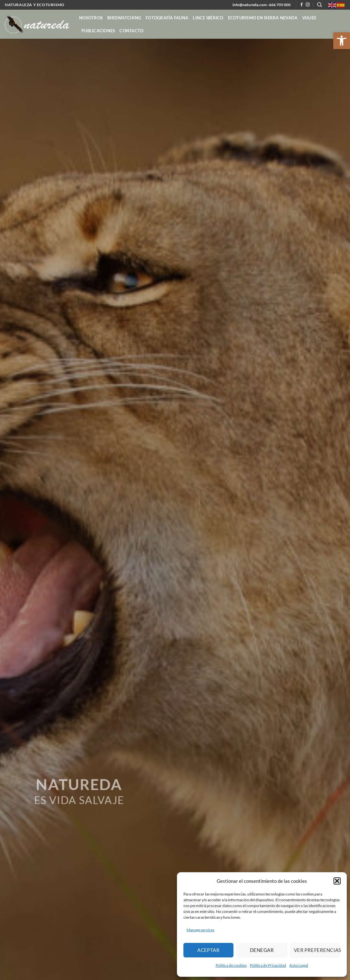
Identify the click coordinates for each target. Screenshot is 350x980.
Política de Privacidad (268, 965)
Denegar (262, 950)
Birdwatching (124, 18)
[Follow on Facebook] (302, 5)
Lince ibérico (208, 18)
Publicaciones (98, 31)
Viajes (309, 18)
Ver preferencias (317, 950)
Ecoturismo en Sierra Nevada (263, 18)
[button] (342, 41)
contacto (131, 31)
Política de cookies (231, 965)
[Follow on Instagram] (308, 5)
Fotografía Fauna (167, 18)
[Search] (319, 5)
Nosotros (91, 18)
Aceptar (208, 950)
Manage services (201, 930)
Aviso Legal (299, 965)
